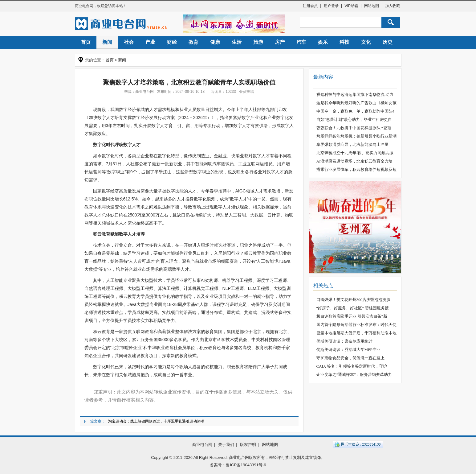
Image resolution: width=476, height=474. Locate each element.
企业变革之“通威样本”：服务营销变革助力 (354, 375)
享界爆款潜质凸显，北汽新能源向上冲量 (352, 144)
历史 (388, 42)
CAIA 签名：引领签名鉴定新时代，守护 (352, 366)
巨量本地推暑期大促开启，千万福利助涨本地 (356, 333)
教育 (193, 42)
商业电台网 (84, 6)
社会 (129, 42)
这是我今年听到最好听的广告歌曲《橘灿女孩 (356, 103)
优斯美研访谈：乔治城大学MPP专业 (348, 350)
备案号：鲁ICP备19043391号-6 (238, 465)
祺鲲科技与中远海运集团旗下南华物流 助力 (355, 95)
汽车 (301, 42)
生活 (237, 42)
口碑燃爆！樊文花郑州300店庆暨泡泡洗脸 (354, 300)
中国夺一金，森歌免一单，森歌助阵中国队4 (356, 111)
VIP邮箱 (351, 6)
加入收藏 (393, 6)
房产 (280, 42)
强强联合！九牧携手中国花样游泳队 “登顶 (354, 128)
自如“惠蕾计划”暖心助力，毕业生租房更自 (354, 120)
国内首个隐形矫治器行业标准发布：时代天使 (356, 325)
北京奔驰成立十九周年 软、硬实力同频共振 (355, 153)
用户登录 (331, 6)
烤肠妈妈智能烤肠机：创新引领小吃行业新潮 (356, 136)
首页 (86, 42)
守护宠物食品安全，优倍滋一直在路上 (350, 358)
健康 (215, 42)
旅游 (258, 42)
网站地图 (372, 6)
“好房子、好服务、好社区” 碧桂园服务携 (353, 308)
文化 (366, 42)
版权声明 (248, 445)
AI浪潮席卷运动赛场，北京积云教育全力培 (355, 161)
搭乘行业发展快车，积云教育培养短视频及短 (356, 169)
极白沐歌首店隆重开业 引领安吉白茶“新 (352, 316)
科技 (344, 42)
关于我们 (226, 445)
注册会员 (310, 6)
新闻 (107, 42)
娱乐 (323, 42)
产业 (150, 42)
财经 (172, 42)
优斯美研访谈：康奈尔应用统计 (344, 341)
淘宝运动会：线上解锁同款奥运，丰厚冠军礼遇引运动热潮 (156, 421)
